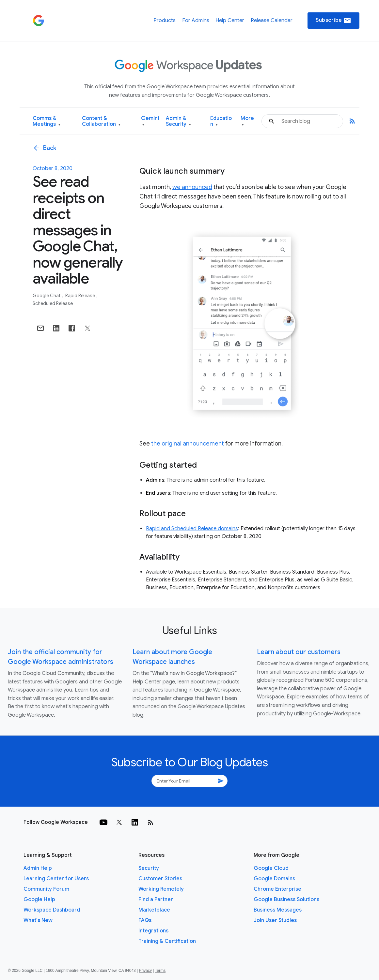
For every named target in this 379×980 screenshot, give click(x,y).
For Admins (196, 21)
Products (165, 21)
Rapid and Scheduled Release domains (192, 529)
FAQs (145, 920)
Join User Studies (275, 920)
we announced (192, 187)
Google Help (39, 900)
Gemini (150, 121)
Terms (160, 971)
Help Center (230, 21)
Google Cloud (271, 868)
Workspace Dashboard (52, 910)
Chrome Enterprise (277, 889)
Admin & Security (178, 121)
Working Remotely (161, 889)
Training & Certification (167, 941)
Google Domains (274, 879)
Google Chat (47, 296)
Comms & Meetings (47, 121)
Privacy (145, 971)
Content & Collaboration (101, 121)
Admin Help (38, 868)
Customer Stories (160, 879)
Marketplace (154, 910)
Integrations (153, 931)
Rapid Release (81, 296)
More (247, 121)
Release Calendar (272, 21)
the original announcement (188, 444)
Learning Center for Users (56, 879)
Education (221, 121)
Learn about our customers (299, 652)
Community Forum (46, 889)
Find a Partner (156, 900)
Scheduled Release (53, 303)
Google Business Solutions (286, 900)
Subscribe (333, 21)
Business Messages (278, 910)
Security (149, 868)
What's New (38, 920)
